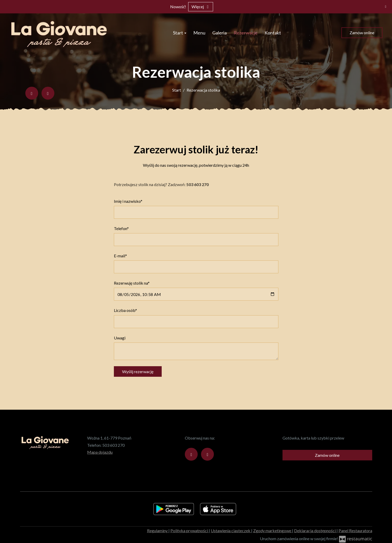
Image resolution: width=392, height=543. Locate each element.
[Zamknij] (386, 6)
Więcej (201, 7)
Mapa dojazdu (100, 452)
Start (180, 33)
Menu (199, 33)
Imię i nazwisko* (128, 201)
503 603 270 (113, 445)
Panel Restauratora (355, 531)
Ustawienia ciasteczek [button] (231, 531)
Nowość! (178, 7)
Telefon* (121, 228)
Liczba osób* (125, 310)
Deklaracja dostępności (315, 531)
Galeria (220, 33)
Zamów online (362, 33)
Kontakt (273, 33)
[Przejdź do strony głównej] (60, 33)
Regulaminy (158, 531)
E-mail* (120, 256)
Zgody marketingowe (273, 531)
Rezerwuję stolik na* (132, 283)
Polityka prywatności (190, 531)
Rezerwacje (246, 33)
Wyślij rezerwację (138, 371)
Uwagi (120, 338)
